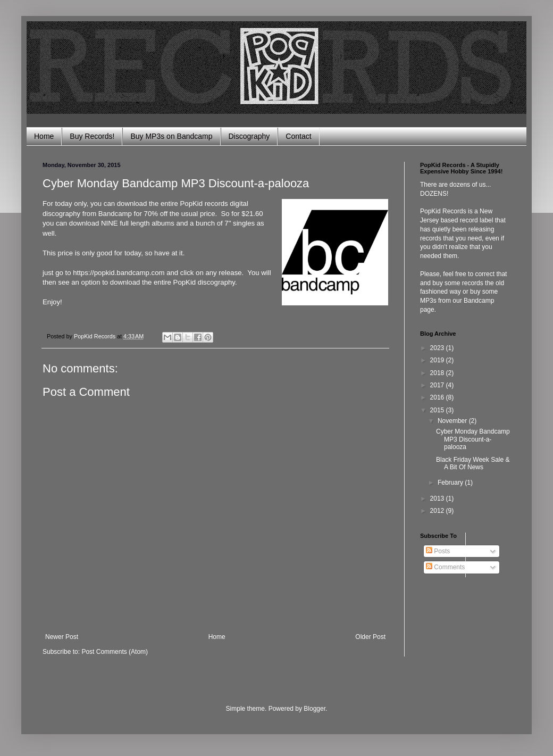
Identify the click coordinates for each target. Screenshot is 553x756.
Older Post (370, 637)
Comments (445, 567)
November (453, 421)
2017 (438, 385)
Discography (249, 136)
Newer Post (62, 637)
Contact (298, 136)
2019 (438, 360)
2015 (438, 410)
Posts (438, 551)
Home (44, 136)
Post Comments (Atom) (115, 652)
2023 (438, 348)
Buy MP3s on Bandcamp (171, 136)
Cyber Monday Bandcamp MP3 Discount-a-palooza (473, 439)
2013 (438, 499)
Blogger (315, 709)
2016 (438, 397)
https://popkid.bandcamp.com (119, 273)
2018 (438, 373)
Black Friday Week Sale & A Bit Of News (473, 463)
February (451, 483)
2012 (438, 511)
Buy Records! (92, 136)
